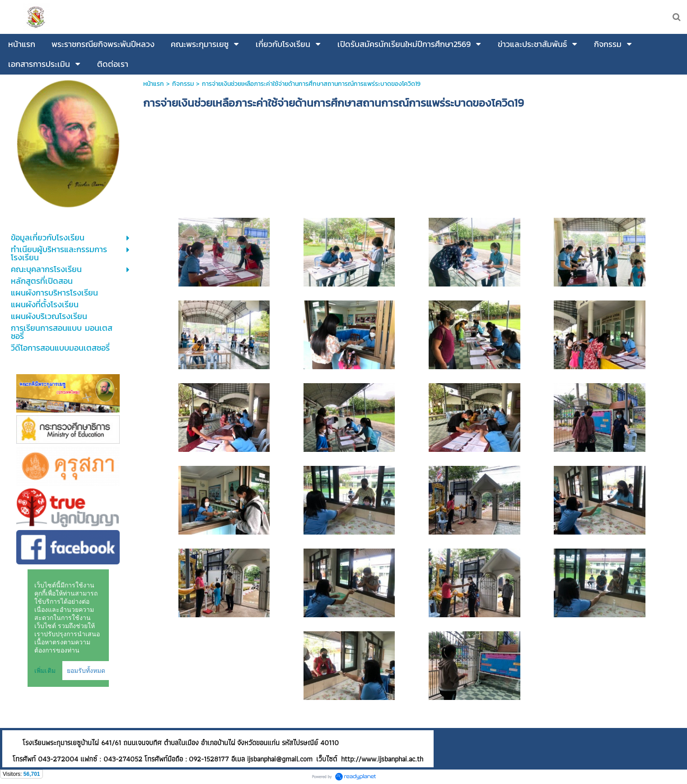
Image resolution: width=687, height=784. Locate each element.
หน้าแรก (154, 84)
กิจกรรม (183, 84)
